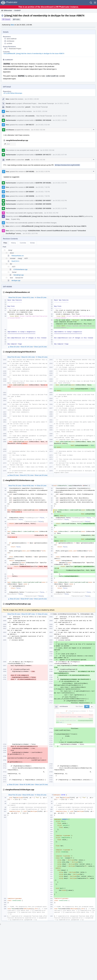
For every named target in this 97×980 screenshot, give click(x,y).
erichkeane (10, 41)
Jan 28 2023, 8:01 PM (60, 201)
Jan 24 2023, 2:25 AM (60, 120)
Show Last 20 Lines (40, 347)
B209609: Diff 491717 (43, 155)
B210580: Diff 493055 (43, 204)
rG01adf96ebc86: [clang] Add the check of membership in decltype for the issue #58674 (34, 53)
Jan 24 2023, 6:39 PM (43, 172)
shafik (8, 160)
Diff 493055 (30, 187)
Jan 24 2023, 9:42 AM (38, 160)
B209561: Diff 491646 (43, 120)
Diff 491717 (30, 125)
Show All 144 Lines (27, 347)
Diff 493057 (30, 192)
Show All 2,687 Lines (28, 614)
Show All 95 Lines (28, 795)
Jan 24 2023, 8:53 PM (60, 183)
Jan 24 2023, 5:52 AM (38, 130)
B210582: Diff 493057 (43, 201)
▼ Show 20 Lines (41, 298)
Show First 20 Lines (15, 298)
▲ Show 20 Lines (14, 347)
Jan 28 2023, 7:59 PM (43, 196)
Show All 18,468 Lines (27, 785)
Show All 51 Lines (28, 298)
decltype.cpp (16, 280)
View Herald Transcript (46, 103)
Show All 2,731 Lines (27, 475)
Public (17, 19)
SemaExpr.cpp (19, 275)
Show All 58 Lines (28, 486)
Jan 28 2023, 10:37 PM (30, 234)
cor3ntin (9, 43)
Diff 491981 (30, 172)
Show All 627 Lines (27, 599)
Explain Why (16, 219)
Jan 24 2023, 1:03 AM (32, 99)
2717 (7, 144)
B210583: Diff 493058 (43, 208)
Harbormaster (11, 120)
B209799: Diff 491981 (43, 183)
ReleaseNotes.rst (18, 256)
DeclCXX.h (15, 261)
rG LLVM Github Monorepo (13, 93)
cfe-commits (30, 116)
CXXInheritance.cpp (20, 269)
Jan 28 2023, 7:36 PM (43, 187)
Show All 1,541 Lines (28, 357)
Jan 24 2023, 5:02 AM (43, 125)
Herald (8, 103)
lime (12, 25)
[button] (95, 3)
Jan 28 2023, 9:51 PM (51, 213)
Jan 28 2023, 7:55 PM (43, 192)
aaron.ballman (12, 39)
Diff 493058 (30, 196)
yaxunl (28, 107)
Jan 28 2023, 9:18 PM (60, 208)
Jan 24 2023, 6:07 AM (60, 155)
